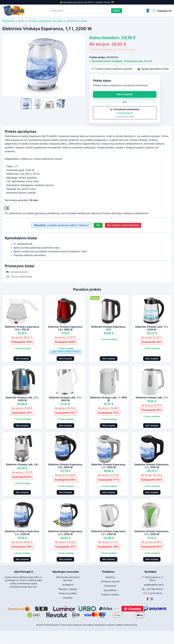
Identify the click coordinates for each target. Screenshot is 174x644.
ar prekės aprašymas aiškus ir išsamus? (61, 225)
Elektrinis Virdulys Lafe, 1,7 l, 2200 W (152, 328)
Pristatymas (110, 586)
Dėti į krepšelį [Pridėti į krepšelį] (22, 359)
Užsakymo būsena (110, 581)
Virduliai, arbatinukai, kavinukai (46, 21)
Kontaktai (68, 598)
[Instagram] (152, 599)
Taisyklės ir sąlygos (68, 589)
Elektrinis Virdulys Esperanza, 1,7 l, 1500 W (109, 466)
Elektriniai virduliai (77, 21)
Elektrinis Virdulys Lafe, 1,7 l (152, 397)
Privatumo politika (68, 593)
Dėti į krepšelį (125, 94)
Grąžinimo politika (110, 594)
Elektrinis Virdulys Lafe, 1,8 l (22, 464)
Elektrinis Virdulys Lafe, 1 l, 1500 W (109, 399)
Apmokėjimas (110, 590)
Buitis (21, 21)
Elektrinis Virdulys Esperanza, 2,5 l (109, 328)
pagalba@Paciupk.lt (154, 585)
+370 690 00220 (125, 113)
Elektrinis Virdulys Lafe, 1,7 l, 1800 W (65, 399)
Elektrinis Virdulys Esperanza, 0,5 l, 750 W (22, 328)
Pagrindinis (8, 21)
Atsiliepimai (68, 585)
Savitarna (110, 577)
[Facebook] (148, 599)
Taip (98, 225)
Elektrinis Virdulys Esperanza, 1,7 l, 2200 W (22, 533)
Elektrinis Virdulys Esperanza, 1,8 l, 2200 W (65, 466)
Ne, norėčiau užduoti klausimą (123, 225)
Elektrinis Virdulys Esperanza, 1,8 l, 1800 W (65, 328)
